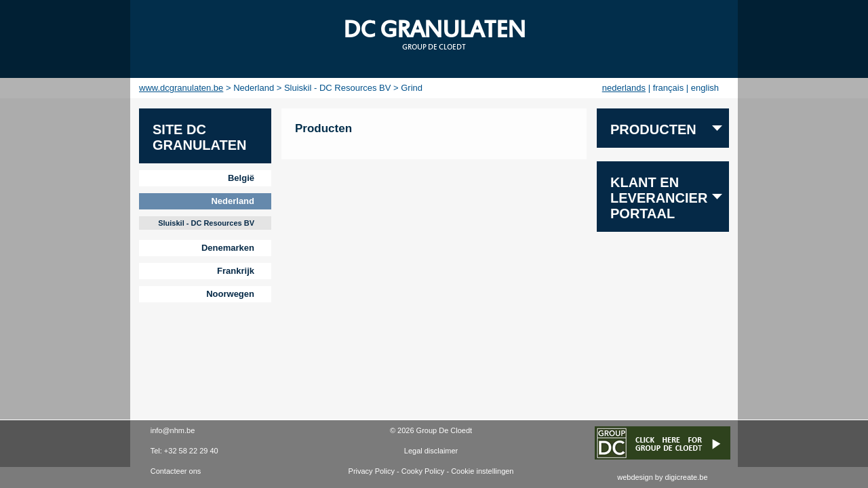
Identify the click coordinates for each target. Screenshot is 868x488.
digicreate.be (687, 477)
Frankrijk (236, 271)
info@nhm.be (173, 430)
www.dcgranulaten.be (181, 88)
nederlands (624, 88)
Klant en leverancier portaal (659, 198)
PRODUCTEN (653, 129)
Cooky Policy (423, 471)
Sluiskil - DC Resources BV (206, 223)
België (241, 178)
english (705, 88)
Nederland (233, 201)
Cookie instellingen (482, 471)
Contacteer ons (176, 471)
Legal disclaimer (431, 451)
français (669, 88)
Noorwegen (230, 294)
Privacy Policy (372, 471)
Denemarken (228, 248)
